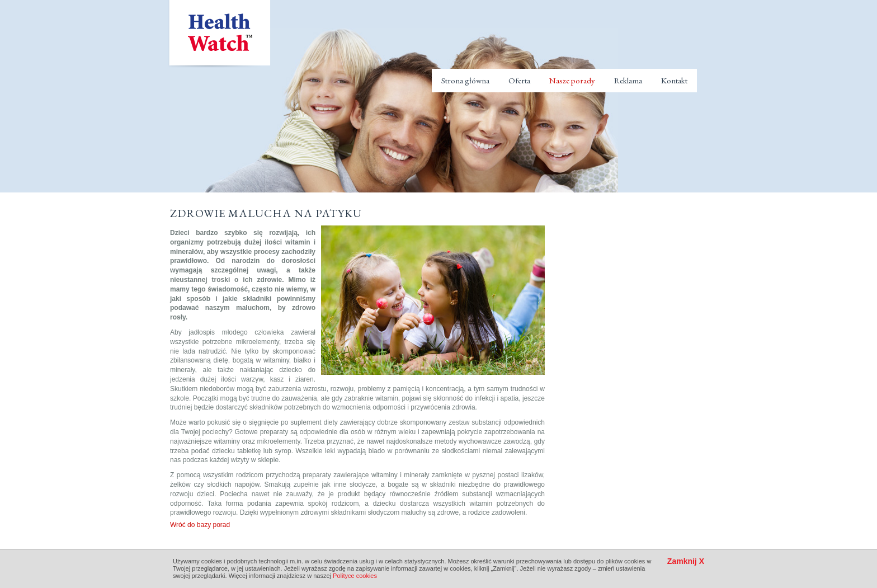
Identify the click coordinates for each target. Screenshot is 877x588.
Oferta (519, 80)
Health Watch (219, 34)
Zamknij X (686, 561)
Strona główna (465, 80)
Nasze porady (572, 80)
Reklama (628, 80)
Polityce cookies (355, 576)
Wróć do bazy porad (200, 525)
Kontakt (674, 80)
